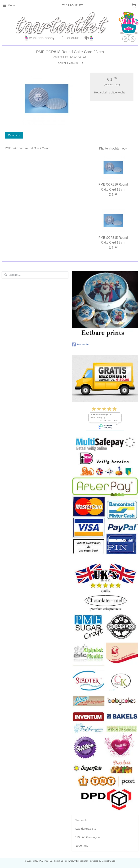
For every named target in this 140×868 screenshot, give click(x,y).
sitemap (59, 861)
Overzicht (14, 135)
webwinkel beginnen (79, 861)
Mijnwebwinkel (108, 861)
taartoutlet (81, 345)
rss (66, 861)
